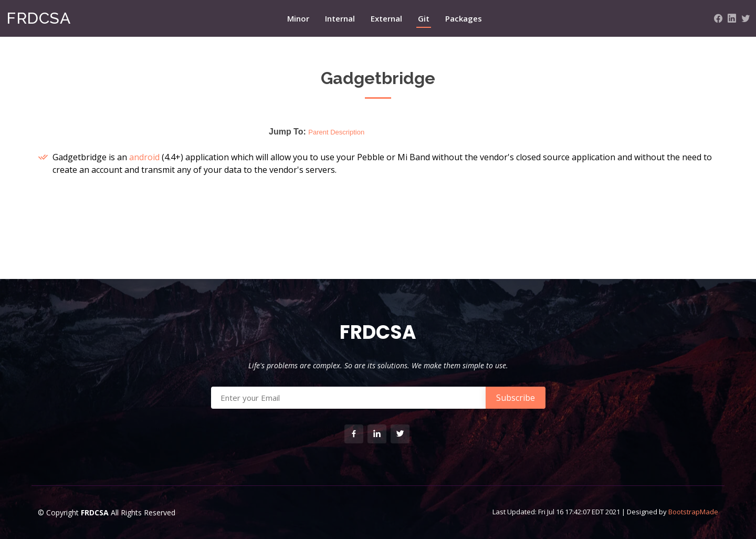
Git (424, 18)
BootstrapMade (693, 512)
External (386, 18)
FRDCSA (38, 18)
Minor (298, 18)
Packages (464, 18)
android (144, 157)
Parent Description (336, 132)
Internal (340, 18)
